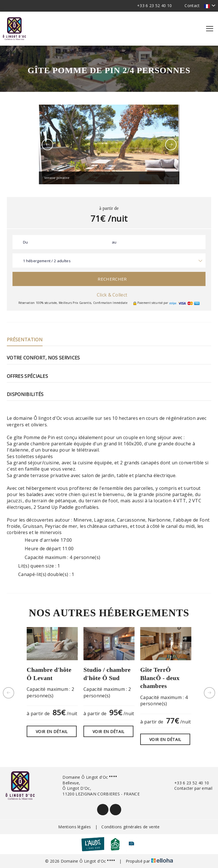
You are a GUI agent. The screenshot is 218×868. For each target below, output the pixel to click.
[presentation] (47, 145)
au (114, 242)
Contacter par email (190, 788)
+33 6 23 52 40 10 (188, 783)
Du (26, 242)
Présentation (25, 340)
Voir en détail (52, 732)
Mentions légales (75, 827)
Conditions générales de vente (130, 827)
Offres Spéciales (27, 376)
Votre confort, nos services (43, 358)
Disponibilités (25, 394)
